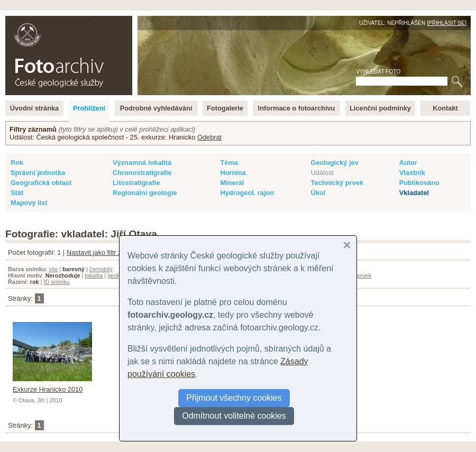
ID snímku (57, 282)
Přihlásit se (447, 23)
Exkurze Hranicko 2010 (52, 385)
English (120, 21)
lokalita (94, 275)
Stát (17, 193)
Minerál (232, 183)
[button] (347, 245)
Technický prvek (337, 183)
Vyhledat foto (378, 72)
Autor (408, 163)
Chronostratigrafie (142, 173)
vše (53, 269)
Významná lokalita (142, 163)
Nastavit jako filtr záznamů (106, 252)
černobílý (101, 269)
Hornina (233, 173)
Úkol (318, 193)
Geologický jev (334, 163)
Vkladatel (414, 193)
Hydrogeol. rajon (247, 193)
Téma (229, 163)
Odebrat (209, 137)
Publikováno (419, 183)
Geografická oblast (41, 183)
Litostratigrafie (136, 183)
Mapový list (29, 203)
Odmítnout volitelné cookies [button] (234, 416)
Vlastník (412, 173)
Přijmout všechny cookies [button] (234, 398)
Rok (17, 163)
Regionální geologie (145, 193)
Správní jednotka (38, 173)
